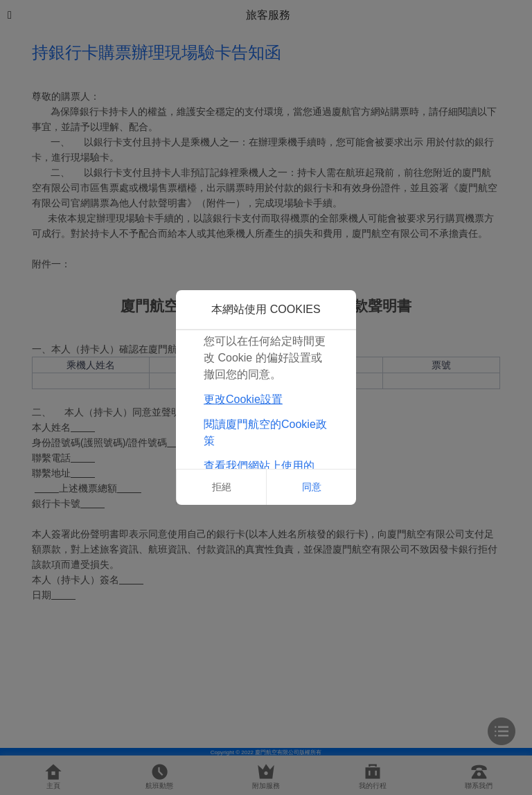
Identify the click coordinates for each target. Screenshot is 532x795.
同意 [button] (312, 487)
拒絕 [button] (222, 487)
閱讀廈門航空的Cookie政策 (265, 432)
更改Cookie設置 (243, 399)
